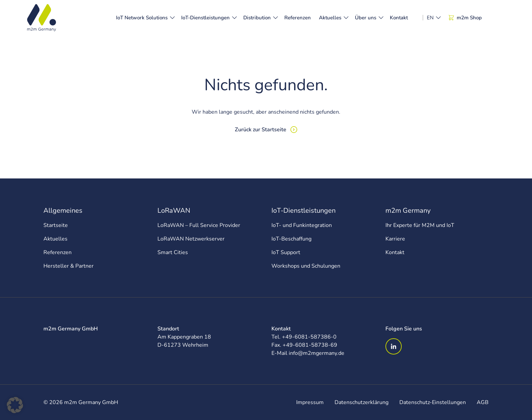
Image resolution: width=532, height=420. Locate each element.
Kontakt (399, 18)
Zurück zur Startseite (261, 130)
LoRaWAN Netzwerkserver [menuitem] (191, 239)
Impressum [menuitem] (310, 402)
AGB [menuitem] (483, 402)
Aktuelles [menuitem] (55, 239)
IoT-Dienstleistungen (205, 18)
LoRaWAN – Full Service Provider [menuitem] (199, 225)
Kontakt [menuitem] (395, 252)
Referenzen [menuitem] (58, 252)
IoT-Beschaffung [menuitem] (291, 239)
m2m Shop (465, 18)
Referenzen (298, 18)
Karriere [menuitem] (395, 239)
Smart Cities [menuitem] (173, 252)
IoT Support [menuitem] (286, 252)
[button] (15, 405)
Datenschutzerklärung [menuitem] (362, 402)
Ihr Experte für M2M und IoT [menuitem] (420, 225)
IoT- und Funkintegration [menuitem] (302, 225)
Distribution (257, 18)
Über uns (366, 18)
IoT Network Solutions (142, 18)
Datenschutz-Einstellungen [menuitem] (433, 402)
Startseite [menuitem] (56, 225)
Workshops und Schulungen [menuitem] (306, 266)
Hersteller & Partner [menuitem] (69, 266)
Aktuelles (330, 18)
